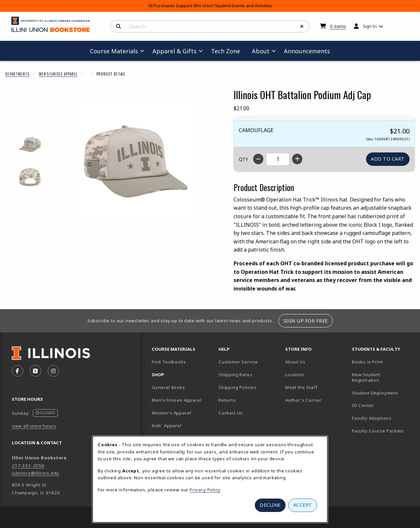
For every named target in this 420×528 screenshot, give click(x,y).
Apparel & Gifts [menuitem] (175, 51)
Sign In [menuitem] (370, 26)
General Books (168, 387)
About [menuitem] (261, 51)
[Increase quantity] (297, 159)
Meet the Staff (301, 387)
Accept (303, 505)
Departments (17, 74)
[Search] (119, 26)
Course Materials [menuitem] (114, 51)
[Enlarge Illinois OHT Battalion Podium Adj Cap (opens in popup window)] (136, 161)
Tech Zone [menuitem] (228, 51)
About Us (295, 362)
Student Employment (383, 393)
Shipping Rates (236, 375)
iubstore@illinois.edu (35, 473)
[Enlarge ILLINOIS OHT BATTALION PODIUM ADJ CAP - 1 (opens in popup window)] (30, 144)
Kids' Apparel (167, 426)
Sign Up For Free (306, 321)
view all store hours (34, 426)
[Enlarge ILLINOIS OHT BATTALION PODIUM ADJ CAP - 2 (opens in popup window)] (30, 177)
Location (295, 375)
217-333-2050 (28, 466)
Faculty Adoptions (372, 418)
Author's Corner (303, 400)
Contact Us (231, 413)
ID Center (383, 405)
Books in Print (383, 362)
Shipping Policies (238, 387)
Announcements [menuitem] (307, 51)
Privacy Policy (205, 490)
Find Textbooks (169, 362)
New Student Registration (366, 377)
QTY (243, 159)
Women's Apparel (171, 413)
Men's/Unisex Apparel (58, 74)
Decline (270, 505)
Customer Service (238, 362)
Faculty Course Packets (378, 431)
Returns (227, 400)
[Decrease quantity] (258, 159)
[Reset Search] (302, 26)
